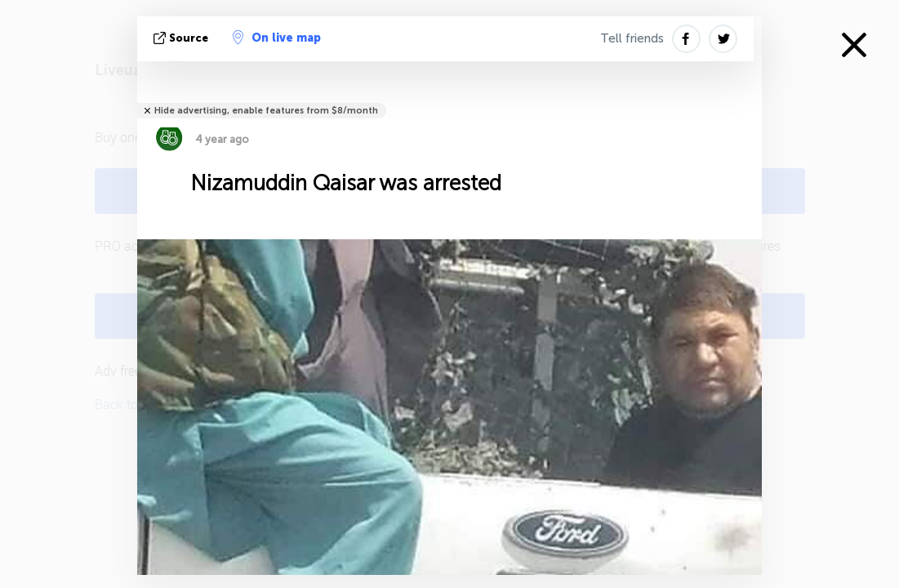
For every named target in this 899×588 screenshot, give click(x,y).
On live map (277, 38)
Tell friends (632, 38)
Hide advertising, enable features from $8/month (266, 111)
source (182, 38)
